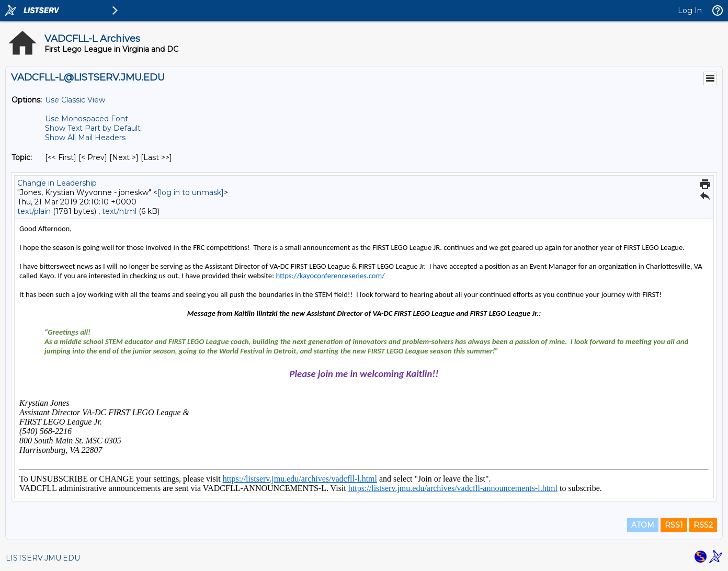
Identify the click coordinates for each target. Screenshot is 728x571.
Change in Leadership (57, 183)
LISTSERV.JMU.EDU (43, 558)
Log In (690, 10)
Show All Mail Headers (85, 138)
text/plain (34, 211)
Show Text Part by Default (93, 128)
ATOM (643, 525)
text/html (119, 211)
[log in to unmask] (191, 192)
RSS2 (703, 525)
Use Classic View (75, 100)
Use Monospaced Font (87, 119)
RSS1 (674, 525)
